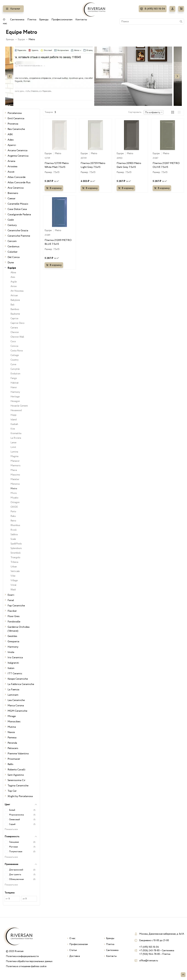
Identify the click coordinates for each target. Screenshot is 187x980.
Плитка (32, 20)
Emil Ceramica (16, 118)
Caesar (11, 199)
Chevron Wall (17, 337)
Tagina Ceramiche (18, 786)
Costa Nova (17, 351)
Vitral (13, 585)
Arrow (14, 286)
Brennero (13, 193)
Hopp (13, 415)
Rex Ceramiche (16, 129)
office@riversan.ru (149, 961)
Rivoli (14, 530)
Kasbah (14, 424)
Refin (10, 764)
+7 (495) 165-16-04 (149, 947)
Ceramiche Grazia (18, 231)
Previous (10, 76)
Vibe (13, 576)
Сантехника (17, 20)
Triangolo (15, 557)
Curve (13, 364)
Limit (13, 447)
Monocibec (14, 722)
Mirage (12, 716)
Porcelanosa (15, 113)
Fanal (11, 600)
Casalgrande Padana (19, 215)
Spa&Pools (16, 544)
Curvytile (15, 369)
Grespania (13, 642)
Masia (14, 470)
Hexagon (15, 401)
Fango (14, 378)
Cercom (12, 241)
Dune (11, 263)
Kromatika (16, 433)
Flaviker (12, 611)
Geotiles (12, 636)
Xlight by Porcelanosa (20, 796)
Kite (13, 429)
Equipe (21, 39)
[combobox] (154, 112)
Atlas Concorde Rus (19, 183)
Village (14, 580)
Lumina (14, 452)
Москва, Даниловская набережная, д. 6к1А (162, 934)
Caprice (14, 318)
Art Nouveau (17, 291)
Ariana (11, 161)
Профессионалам (62, 20)
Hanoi (14, 387)
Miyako (14, 498)
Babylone (15, 300)
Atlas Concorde (17, 177)
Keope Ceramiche (18, 679)
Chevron (15, 332)
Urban (14, 567)
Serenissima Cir (16, 780)
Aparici (12, 145)
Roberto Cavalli (16, 770)
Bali (13, 305)
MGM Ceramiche (17, 711)
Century (12, 225)
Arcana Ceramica (17, 150)
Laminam (13, 695)
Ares (13, 277)
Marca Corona (16, 706)
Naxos (11, 732)
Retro (13, 521)
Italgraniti (13, 663)
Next (177, 76)
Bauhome (15, 314)
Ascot (11, 172)
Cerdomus (13, 247)
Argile (14, 282)
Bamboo (15, 309)
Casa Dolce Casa (17, 209)
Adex (11, 140)
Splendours (16, 548)
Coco (13, 341)
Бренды (44, 20)
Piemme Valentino (18, 754)
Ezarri (11, 595)
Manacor (15, 461)
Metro (14, 489)
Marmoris (15, 466)
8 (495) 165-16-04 (155, 9)
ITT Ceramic (15, 674)
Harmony (15, 392)
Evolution (15, 374)
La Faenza (13, 690)
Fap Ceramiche (16, 606)
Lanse (13, 443)
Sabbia (14, 534)
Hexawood (16, 410)
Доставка (75, 956)
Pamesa (12, 738)
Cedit (11, 220)
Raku (13, 516)
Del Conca (14, 257)
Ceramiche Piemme (19, 236)
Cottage (15, 355)
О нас (5, 21)
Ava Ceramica (16, 188)
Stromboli (16, 553)
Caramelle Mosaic (18, 204)
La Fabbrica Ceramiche (21, 684)
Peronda (12, 743)
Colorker (13, 252)
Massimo (15, 475)
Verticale (15, 571)
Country (15, 360)
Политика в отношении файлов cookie (26, 966)
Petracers (13, 748)
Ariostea (12, 166)
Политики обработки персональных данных (29, 961)
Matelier (15, 479)
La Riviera (16, 438)
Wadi (13, 590)
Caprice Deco (17, 323)
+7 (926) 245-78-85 (149, 950)
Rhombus (15, 525)
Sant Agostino (16, 775)
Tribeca (14, 562)
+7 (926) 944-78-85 (150, 954)
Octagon (15, 502)
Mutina (12, 727)
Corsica (14, 346)
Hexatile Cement (19, 406)
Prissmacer (14, 759)
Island (14, 420)
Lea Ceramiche (16, 700)
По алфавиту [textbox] (153, 112)
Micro (14, 493)
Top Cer (12, 791)
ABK (10, 134)
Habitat (15, 383)
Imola (11, 652)
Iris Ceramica (15, 658)
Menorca (15, 484)
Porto (13, 511)
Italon (11, 668)
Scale (13, 539)
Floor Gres (14, 616)
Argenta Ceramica (18, 156)
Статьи (73, 950)
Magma (14, 456)
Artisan (14, 295)
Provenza (13, 124)
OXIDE (14, 507)
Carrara (14, 328)
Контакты (81, 20)
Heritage (15, 397)
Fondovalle (14, 622)
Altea (13, 273)
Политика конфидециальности (22, 956)
